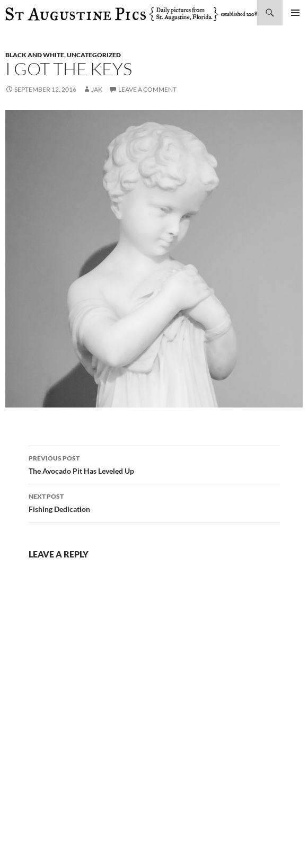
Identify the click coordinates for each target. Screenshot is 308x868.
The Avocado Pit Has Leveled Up (154, 464)
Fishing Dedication (154, 502)
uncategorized (94, 55)
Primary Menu (295, 13)
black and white (35, 55)
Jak (97, 89)
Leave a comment (147, 89)
